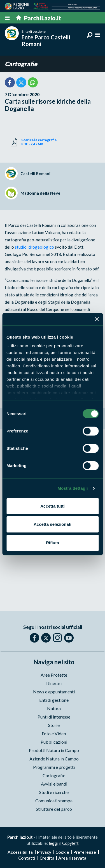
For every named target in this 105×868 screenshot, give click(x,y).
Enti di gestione (54, 700)
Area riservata (72, 858)
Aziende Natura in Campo (54, 759)
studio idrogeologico (34, 247)
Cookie (62, 852)
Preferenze (85, 852)
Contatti (27, 858)
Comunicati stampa (54, 801)
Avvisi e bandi (54, 784)
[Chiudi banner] (97, 319)
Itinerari (54, 683)
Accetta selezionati (53, 524)
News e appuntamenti (54, 692)
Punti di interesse (54, 717)
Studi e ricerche (54, 792)
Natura (54, 708)
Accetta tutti (53, 506)
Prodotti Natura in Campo (54, 750)
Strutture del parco (54, 809)
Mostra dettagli (73, 488)
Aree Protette (54, 675)
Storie (54, 725)
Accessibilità (20, 852)
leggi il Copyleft (64, 843)
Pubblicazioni (54, 742)
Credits (47, 858)
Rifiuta (53, 543)
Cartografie (21, 64)
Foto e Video (54, 733)
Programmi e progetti (54, 767)
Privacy (44, 852)
